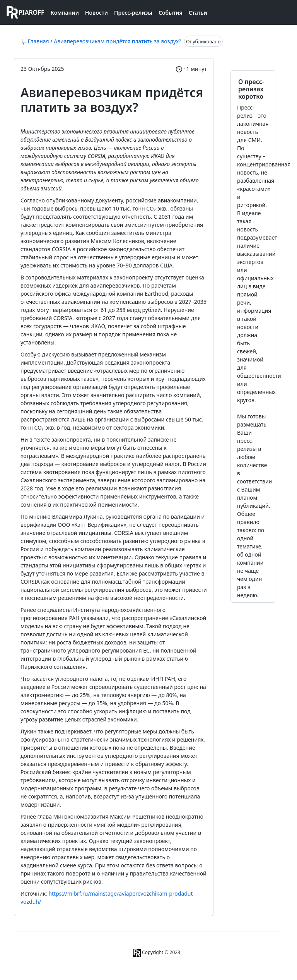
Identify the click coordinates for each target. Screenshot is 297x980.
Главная (38, 41)
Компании (65, 13)
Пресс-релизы (133, 13)
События (171, 13)
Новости (96, 13)
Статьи (198, 13)
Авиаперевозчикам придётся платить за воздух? (118, 41)
